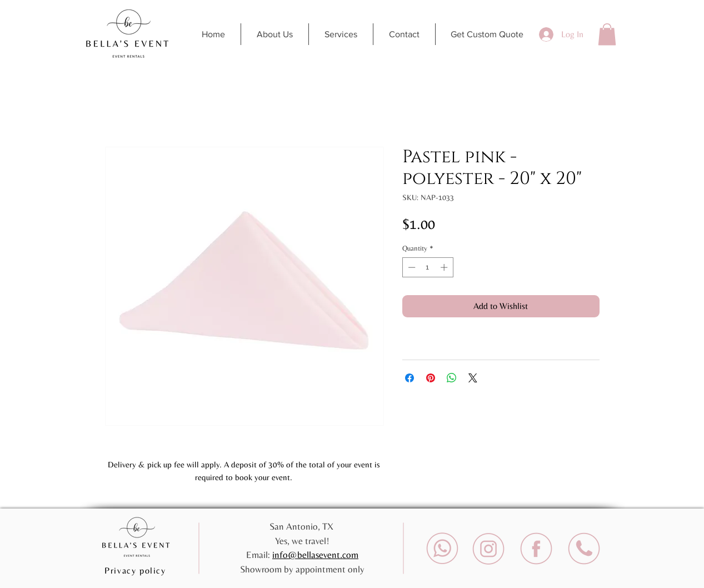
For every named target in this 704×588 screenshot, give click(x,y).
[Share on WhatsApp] (452, 378)
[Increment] (445, 267)
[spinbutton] (428, 267)
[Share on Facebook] (410, 378)
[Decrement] (411, 267)
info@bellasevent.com (315, 555)
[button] (607, 34)
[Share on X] (473, 378)
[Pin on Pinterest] (431, 378)
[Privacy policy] (137, 570)
